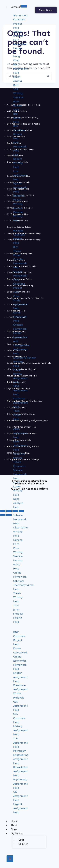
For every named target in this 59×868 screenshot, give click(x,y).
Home (14, 821)
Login (22, 840)
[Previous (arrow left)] (3, 515)
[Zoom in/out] (3, 511)
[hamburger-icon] (24, 6)
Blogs (14, 829)
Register (23, 844)
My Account (17, 833)
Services (15, 7)
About (14, 825)
